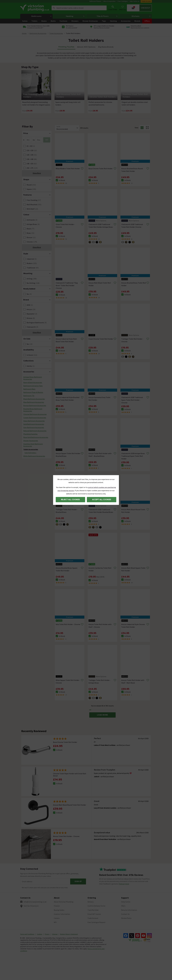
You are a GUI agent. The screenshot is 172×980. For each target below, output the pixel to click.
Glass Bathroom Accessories (34, 421)
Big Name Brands (106, 47)
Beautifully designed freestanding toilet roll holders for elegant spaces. (36, 103)
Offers (147, 21)
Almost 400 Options (86, 47)
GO (47, 140)
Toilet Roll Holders (73, 33)
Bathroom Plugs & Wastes (33, 392)
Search (54, 8)
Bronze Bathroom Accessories (35, 405)
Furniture (63, 21)
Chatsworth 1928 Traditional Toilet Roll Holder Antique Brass (101, 226)
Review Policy (126, 918)
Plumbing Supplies (30, 434)
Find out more (124, 884)
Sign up (78, 881)
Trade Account (146, 1)
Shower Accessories (31, 441)
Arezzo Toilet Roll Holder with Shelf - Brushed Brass (100, 455)
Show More (37, 173)
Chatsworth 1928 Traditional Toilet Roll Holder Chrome (132, 226)
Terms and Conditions (27, 934)
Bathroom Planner (95, 1)
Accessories (126, 21)
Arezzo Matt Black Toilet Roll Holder (100, 284)
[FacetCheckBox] (24, 146)
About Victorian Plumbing (64, 902)
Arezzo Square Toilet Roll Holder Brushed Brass (68, 455)
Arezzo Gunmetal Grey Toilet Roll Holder (99, 399)
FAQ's (123, 906)
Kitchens (141, 16)
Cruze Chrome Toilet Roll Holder (101, 339)
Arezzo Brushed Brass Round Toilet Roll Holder (132, 170)
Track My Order (93, 910)
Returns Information (129, 910)
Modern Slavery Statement (69, 934)
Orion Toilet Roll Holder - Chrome (65, 226)
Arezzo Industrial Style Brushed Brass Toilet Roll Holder (68, 399)
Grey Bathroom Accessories (34, 427)
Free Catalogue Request (96, 922)
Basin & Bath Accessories (33, 382)
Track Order (113, 8)
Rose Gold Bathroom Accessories (36, 437)
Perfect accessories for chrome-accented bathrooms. (101, 103)
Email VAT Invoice (94, 914)
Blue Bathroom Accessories (34, 402)
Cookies (40, 934)
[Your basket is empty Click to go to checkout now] (139, 8)
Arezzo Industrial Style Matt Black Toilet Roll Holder (66, 340)
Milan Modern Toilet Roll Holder (68, 169)
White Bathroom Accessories (34, 456)
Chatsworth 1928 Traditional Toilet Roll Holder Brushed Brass (101, 511)
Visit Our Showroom (31, 906)
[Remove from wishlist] (82, 169)
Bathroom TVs (29, 396)
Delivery (91, 902)
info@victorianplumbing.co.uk (35, 902)
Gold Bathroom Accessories (34, 424)
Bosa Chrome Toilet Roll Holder (101, 169)
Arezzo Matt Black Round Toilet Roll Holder (133, 511)
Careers (57, 918)
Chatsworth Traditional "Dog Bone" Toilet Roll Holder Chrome (67, 285)
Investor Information (62, 914)
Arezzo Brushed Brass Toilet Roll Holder (134, 284)
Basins (44, 21)
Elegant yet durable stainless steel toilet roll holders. (135, 103)
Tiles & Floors (107, 16)
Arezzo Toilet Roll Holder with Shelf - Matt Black (133, 681)
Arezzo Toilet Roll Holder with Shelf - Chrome (100, 626)
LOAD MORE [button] (102, 715)
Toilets (34, 21)
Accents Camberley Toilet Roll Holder (100, 569)
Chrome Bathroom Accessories (35, 414)
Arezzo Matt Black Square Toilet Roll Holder (133, 569)
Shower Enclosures (90, 21)
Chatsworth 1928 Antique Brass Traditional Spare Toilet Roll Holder (133, 456)
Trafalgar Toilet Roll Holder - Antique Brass (100, 681)
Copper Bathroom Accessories (35, 418)
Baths (53, 21)
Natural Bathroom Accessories (35, 431)
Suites (25, 21)
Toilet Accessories (31, 449)
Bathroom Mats (29, 389)
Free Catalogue (123, 1)
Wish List (123, 8)
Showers (75, 21)
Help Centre (135, 1)
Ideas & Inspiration (109, 1)
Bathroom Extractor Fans (33, 386)
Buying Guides (59, 910)
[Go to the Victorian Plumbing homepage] (35, 8)
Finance (57, 906)
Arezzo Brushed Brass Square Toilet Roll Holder (67, 569)
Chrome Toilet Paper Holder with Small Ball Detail (70, 775)
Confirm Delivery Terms (96, 906)
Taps (104, 21)
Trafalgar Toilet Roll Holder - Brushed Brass (67, 511)
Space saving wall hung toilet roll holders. (68, 103)
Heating (75, 16)
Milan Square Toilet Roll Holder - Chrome (68, 681)
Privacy (47, 934)
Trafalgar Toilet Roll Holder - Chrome (132, 340)
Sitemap (55, 934)
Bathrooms (42, 16)
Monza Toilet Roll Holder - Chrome (66, 836)
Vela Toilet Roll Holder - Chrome (68, 624)
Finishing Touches (66, 47)
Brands (137, 21)
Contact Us (125, 914)
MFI (55, 922)
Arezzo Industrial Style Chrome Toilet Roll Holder (133, 626)
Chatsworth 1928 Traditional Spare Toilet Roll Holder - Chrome (132, 400)
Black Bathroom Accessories (34, 399)
